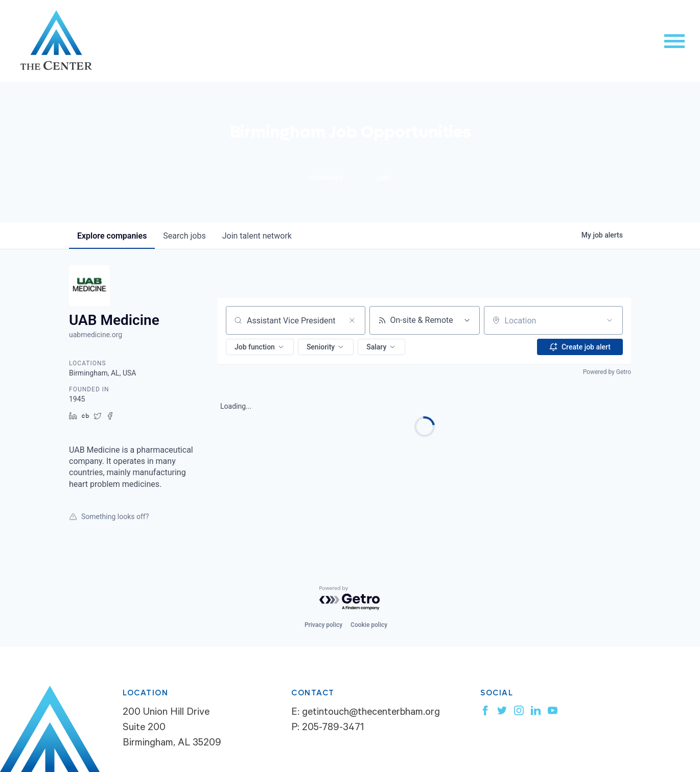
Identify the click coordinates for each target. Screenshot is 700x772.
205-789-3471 (333, 729)
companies (112, 236)
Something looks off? (109, 517)
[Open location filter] (610, 320)
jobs (184, 236)
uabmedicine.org (96, 335)
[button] (260, 347)
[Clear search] (352, 320)
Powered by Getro (607, 372)
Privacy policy (323, 625)
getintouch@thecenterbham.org (371, 713)
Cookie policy (369, 625)
